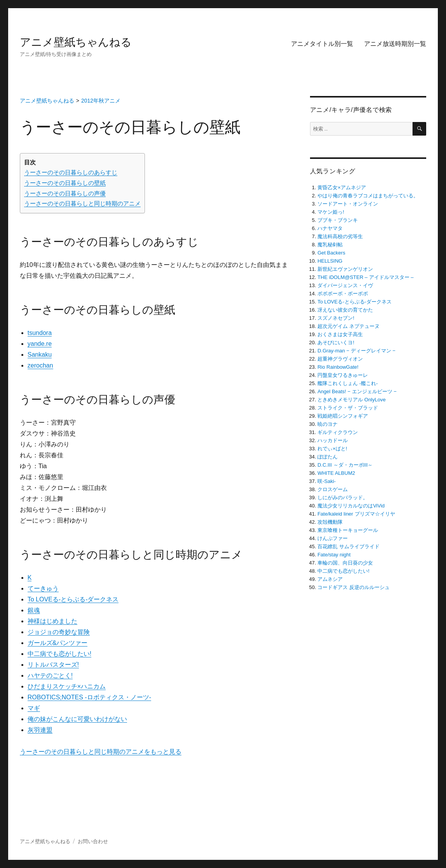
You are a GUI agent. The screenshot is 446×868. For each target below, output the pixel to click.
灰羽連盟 (40, 730)
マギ (34, 708)
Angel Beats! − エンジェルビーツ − (357, 391)
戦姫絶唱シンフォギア (343, 416)
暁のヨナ (328, 424)
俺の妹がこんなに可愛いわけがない (77, 719)
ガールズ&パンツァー (58, 643)
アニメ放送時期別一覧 (395, 44)
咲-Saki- (327, 481)
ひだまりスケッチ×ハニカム (67, 686)
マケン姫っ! (331, 212)
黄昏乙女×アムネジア (342, 187)
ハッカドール (333, 440)
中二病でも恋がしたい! (59, 654)
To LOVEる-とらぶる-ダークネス (73, 599)
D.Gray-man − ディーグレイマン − (356, 351)
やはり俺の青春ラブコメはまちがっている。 (368, 196)
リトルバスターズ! (53, 665)
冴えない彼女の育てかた (345, 310)
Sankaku (40, 355)
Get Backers (331, 253)
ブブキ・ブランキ (338, 220)
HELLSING (330, 261)
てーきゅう (43, 588)
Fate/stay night (334, 555)
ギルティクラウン (338, 432)
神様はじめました (52, 621)
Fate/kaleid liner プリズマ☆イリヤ (356, 514)
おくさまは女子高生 (340, 334)
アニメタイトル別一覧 (322, 44)
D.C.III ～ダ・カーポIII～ (345, 465)
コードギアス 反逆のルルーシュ (354, 587)
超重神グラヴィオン (340, 359)
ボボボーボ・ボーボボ (343, 294)
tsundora (40, 333)
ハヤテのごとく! (50, 675)
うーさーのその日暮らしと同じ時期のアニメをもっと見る (101, 752)
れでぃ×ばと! (332, 449)
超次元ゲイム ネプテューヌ (348, 326)
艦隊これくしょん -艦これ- (348, 383)
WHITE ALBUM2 (336, 473)
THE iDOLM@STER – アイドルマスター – (365, 277)
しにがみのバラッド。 (343, 498)
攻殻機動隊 (330, 522)
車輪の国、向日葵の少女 (345, 563)
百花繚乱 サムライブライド (348, 546)
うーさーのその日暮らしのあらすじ (71, 172)
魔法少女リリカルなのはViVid (351, 506)
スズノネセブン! (336, 318)
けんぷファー (333, 538)
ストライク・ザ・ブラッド (348, 408)
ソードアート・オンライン (348, 204)
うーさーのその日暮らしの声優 (65, 193)
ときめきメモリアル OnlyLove (352, 400)
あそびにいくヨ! (336, 342)
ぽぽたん (328, 457)
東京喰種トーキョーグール (348, 530)
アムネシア (330, 579)
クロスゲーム (333, 489)
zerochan (40, 365)
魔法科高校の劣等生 (340, 236)
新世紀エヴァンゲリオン (345, 269)
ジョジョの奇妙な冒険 (59, 632)
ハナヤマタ (330, 228)
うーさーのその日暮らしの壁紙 (65, 183)
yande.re (40, 344)
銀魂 (34, 610)
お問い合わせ (93, 841)
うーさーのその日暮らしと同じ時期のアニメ (82, 203)
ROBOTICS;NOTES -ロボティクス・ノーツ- (89, 697)
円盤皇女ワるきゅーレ (343, 375)
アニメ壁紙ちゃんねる (76, 42)
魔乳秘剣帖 (330, 245)
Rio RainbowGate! (338, 367)
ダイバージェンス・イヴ (345, 285)
